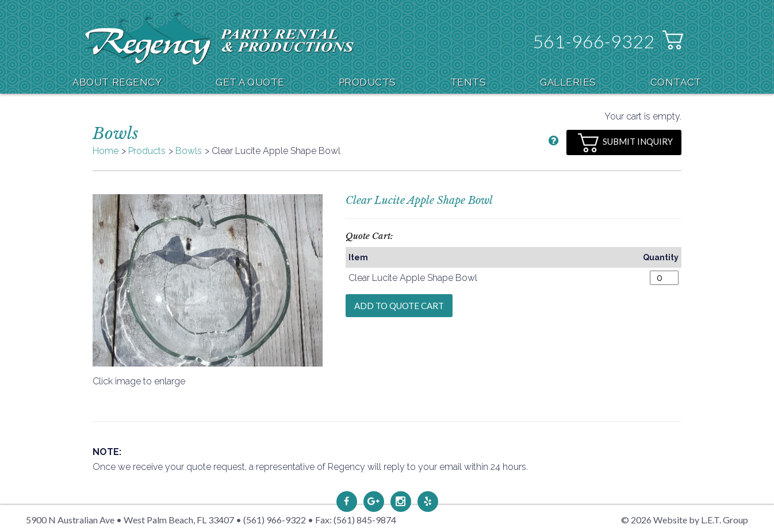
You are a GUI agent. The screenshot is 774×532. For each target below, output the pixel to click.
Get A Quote (250, 82)
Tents (468, 82)
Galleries (568, 82)
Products (367, 82)
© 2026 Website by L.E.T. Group (685, 520)
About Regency (117, 82)
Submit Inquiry (625, 143)
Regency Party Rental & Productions (219, 38)
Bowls (189, 151)
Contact (676, 82)
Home (106, 151)
